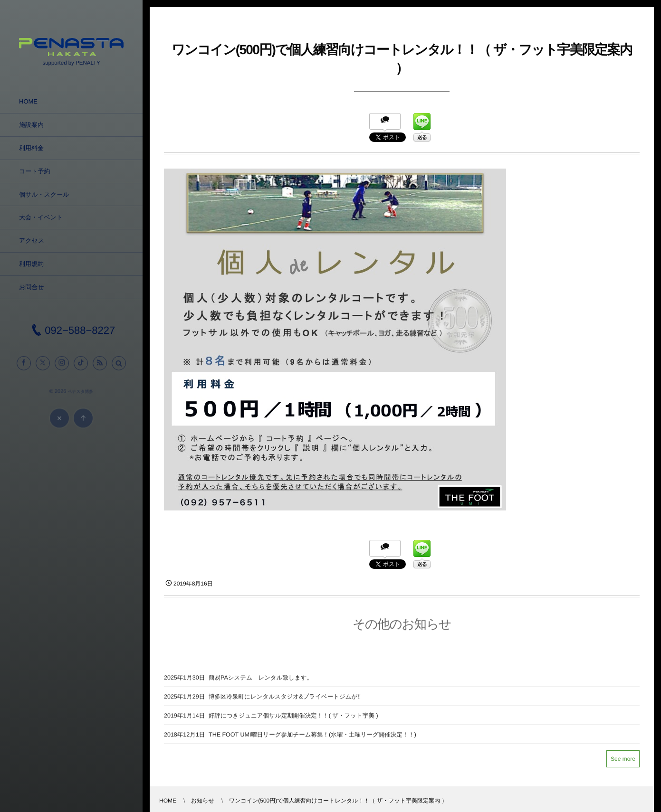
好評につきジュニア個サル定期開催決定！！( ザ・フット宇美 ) (293, 719)
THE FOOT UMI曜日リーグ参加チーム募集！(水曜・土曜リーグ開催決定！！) (312, 738)
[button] (119, 367)
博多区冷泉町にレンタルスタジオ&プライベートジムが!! (285, 700)
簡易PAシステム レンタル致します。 (261, 681)
